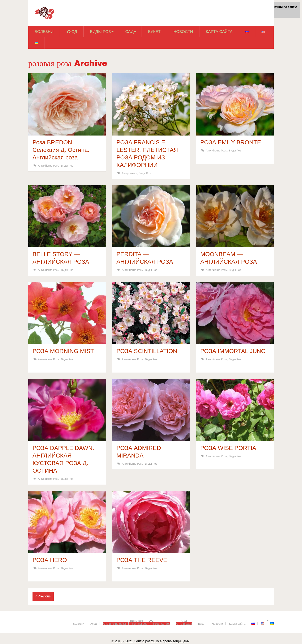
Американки (130, 173)
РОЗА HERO (50, 560)
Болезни (44, 32)
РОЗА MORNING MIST (63, 351)
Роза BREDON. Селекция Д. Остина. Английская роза (61, 150)
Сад (130, 32)
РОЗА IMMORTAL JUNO (233, 351)
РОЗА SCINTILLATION (147, 351)
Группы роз (139, 624)
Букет (154, 32)
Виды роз (100, 32)
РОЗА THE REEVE (142, 560)
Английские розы (49, 166)
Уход (72, 32)
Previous (43, 596)
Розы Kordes (162, 624)
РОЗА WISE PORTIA (228, 448)
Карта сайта (219, 32)
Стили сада (184, 624)
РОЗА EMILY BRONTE (231, 142)
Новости (183, 32)
